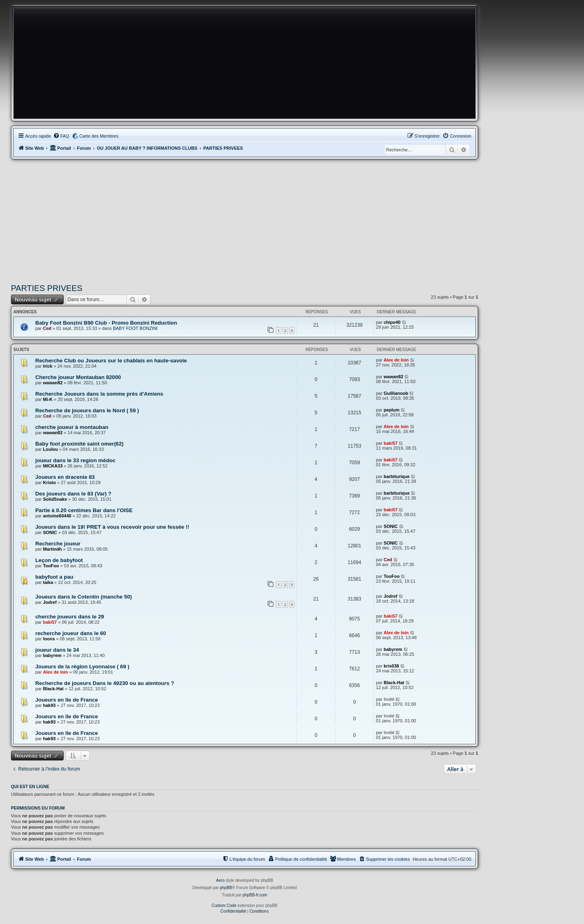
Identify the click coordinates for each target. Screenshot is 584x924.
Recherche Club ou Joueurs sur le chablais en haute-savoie (111, 361)
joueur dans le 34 (57, 650)
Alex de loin (396, 360)
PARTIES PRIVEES (47, 288)
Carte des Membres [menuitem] (99, 136)
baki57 (391, 443)
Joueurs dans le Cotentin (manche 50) (84, 597)
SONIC (50, 532)
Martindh (52, 549)
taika (48, 582)
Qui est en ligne (30, 786)
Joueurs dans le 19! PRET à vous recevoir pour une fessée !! (112, 527)
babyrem (52, 655)
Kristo (49, 482)
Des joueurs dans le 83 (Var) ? (73, 494)
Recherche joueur (58, 544)
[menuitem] (61, 136)
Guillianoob (396, 393)
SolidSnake (55, 499)
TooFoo (51, 566)
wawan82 (53, 383)
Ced (47, 328)
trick (48, 366)
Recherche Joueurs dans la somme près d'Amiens (99, 394)
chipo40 (392, 322)
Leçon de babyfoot (59, 560)
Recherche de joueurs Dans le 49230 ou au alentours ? (105, 683)
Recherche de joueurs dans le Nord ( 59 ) (87, 410)
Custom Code (224, 906)
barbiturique (397, 476)
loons (49, 639)
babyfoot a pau (54, 577)
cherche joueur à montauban (72, 427)
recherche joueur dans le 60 (71, 633)
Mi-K (48, 399)
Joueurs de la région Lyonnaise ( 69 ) (82, 667)
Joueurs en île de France (67, 700)
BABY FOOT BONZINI (135, 328)
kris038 (391, 666)
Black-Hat (53, 689)
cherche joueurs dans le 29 (70, 617)
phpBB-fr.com (255, 895)
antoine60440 (57, 516)
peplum (392, 410)
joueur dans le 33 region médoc (75, 460)
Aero (220, 880)
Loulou (50, 449)
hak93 (49, 705)
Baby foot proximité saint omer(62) (79, 444)
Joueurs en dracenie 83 (65, 477)
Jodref (50, 602)
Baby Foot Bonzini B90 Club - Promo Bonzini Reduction (106, 323)
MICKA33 (53, 466)
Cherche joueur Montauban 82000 (78, 377)
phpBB (226, 888)
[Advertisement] (245, 220)
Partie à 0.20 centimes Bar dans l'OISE (84, 510)
